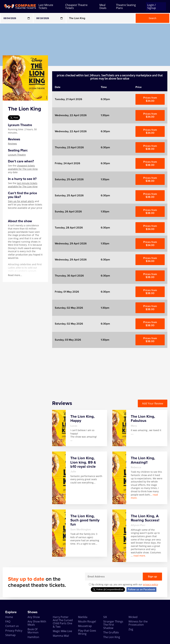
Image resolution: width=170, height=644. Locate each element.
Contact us (12, 626)
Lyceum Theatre (17, 155)
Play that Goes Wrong (87, 632)
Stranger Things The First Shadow (113, 625)
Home (9, 617)
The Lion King (112, 637)
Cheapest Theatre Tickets (76, 7)
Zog (131, 629)
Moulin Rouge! (87, 621)
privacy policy (150, 584)
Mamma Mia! (61, 636)
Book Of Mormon (33, 631)
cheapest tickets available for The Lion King (23, 167)
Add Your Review (153, 403)
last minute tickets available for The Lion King (23, 185)
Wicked (133, 617)
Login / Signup (152, 6)
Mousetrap (85, 626)
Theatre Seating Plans (126, 7)
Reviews (12, 144)
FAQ (8, 621)
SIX (105, 617)
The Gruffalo (111, 632)
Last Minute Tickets (46, 7)
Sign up (152, 577)
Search (153, 18)
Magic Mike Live (62, 631)
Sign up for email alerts (21, 201)
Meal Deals (103, 7)
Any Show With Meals (37, 623)
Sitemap (10, 635)
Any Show (34, 617)
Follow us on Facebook (141, 589)
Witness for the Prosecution (138, 623)
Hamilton (33, 637)
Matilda (83, 617)
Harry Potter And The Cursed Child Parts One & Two (63, 622)
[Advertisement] (110, 371)
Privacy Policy (14, 631)
